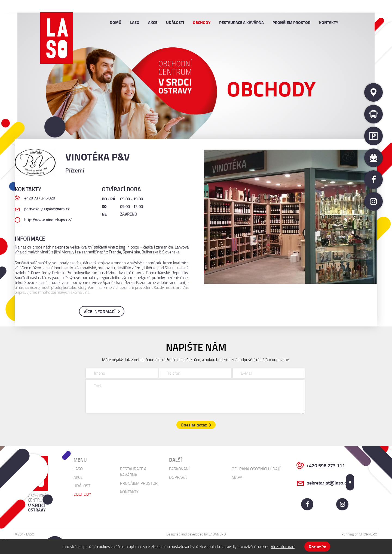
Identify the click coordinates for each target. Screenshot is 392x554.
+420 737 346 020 (40, 198)
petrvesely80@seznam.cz (47, 209)
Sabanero (217, 534)
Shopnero (368, 534)
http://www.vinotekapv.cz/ (48, 220)
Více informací (283, 546)
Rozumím (317, 547)
